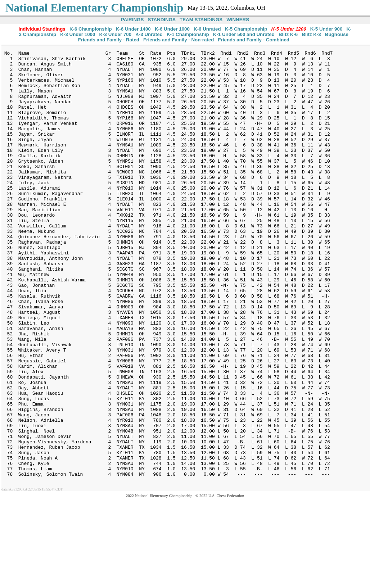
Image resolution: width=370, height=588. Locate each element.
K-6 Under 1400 (133, 29)
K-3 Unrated (149, 34)
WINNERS (238, 20)
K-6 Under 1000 (172, 29)
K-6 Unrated (207, 29)
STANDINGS (162, 20)
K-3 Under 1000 (78, 34)
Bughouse (337, 34)
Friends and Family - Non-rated (179, 40)
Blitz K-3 (311, 34)
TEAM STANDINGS (201, 20)
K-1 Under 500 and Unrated (244, 34)
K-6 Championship (91, 29)
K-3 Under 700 (116, 34)
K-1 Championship (188, 34)
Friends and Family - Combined (253, 40)
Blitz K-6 (288, 34)
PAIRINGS (132, 20)
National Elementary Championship (94, 8)
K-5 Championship (246, 29)
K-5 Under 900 (326, 29)
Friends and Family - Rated (109, 40)
